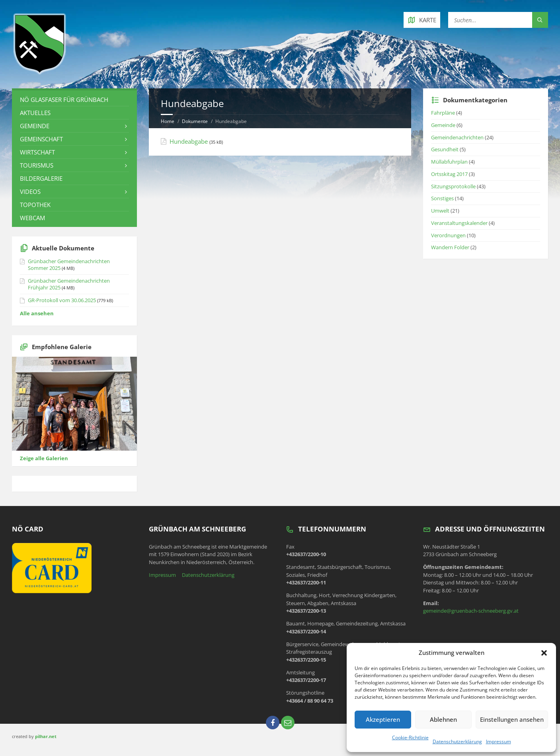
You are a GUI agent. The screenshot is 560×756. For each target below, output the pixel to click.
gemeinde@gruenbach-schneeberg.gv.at (471, 611)
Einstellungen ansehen (512, 719)
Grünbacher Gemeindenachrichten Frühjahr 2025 (69, 284)
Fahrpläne (443, 113)
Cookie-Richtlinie (410, 737)
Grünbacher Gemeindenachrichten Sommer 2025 (69, 265)
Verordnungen (448, 235)
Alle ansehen (37, 313)
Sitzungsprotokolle (453, 186)
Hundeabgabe (189, 141)
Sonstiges (442, 198)
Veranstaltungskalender (459, 223)
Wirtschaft (37, 152)
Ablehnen (443, 719)
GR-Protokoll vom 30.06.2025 (62, 300)
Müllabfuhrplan (449, 162)
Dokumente (195, 121)
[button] (544, 653)
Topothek (35, 205)
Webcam (32, 218)
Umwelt (440, 211)
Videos (30, 191)
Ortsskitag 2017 (449, 174)
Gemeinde (35, 126)
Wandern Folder (450, 247)
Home (168, 121)
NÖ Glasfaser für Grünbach (64, 100)
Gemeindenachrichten (457, 137)
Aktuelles (35, 113)
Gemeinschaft (41, 139)
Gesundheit (445, 149)
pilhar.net (46, 736)
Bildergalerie (41, 178)
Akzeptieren (383, 719)
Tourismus (37, 165)
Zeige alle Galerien (44, 458)
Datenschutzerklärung (457, 741)
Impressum (499, 741)
